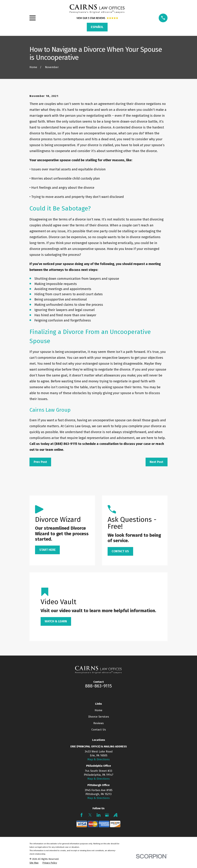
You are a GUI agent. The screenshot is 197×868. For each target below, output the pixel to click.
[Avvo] (115, 815)
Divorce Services (99, 717)
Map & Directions (98, 759)
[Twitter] (90, 815)
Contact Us (99, 730)
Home (98, 710)
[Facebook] (82, 815)
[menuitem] (34, 863)
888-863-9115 (98, 686)
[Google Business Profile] (107, 815)
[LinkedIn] (99, 815)
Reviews (98, 723)
